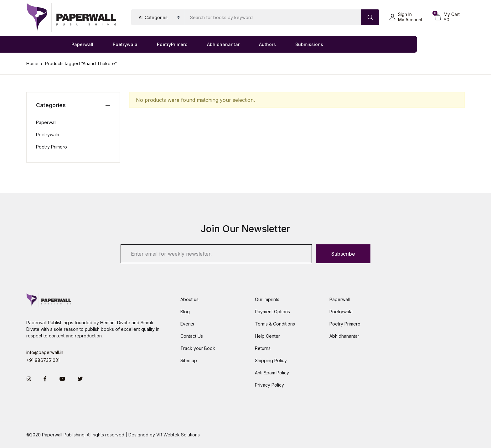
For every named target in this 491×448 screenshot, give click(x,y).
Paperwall (82, 44)
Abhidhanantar (223, 44)
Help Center (267, 336)
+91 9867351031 (43, 360)
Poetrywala (125, 44)
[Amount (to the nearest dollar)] (273, 17)
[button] (406, 17)
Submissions (309, 44)
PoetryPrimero (172, 44)
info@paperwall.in (45, 352)
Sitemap (189, 360)
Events (187, 324)
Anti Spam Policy (272, 373)
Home (32, 63)
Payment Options (272, 312)
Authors (267, 44)
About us (189, 299)
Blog (185, 312)
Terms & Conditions (275, 324)
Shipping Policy (271, 360)
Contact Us (192, 336)
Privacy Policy (269, 385)
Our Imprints (267, 299)
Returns (263, 348)
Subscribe (343, 254)
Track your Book (198, 348)
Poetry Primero (52, 147)
